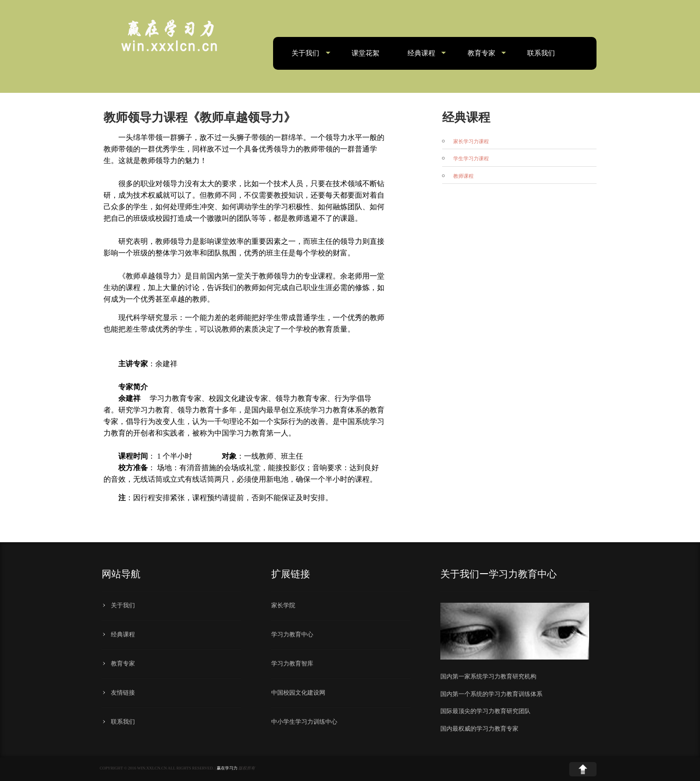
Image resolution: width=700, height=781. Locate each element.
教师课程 (463, 176)
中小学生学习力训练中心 (304, 722)
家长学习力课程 (471, 142)
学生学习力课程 (471, 159)
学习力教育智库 (292, 663)
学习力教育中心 (292, 634)
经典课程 (421, 53)
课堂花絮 (365, 53)
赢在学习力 (227, 768)
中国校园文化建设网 (298, 693)
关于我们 (305, 53)
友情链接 (123, 693)
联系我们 (541, 53)
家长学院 (283, 605)
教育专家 (481, 53)
